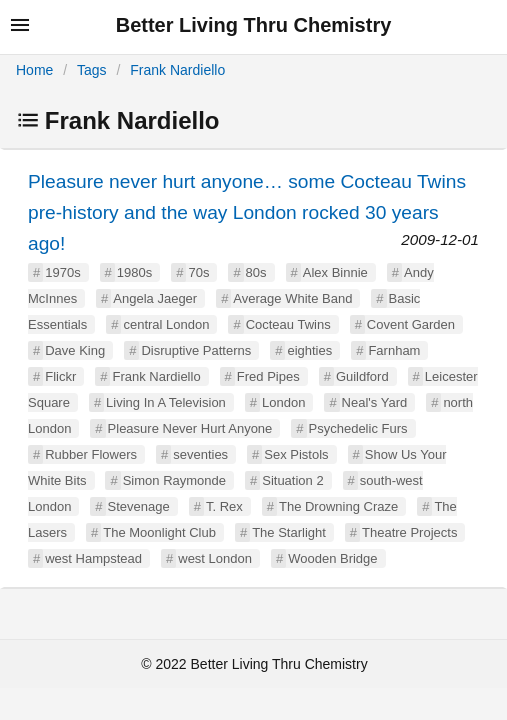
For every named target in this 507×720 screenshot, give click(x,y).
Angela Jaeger (155, 298)
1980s (134, 272)
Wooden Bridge (332, 558)
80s (256, 272)
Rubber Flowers (91, 454)
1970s (62, 272)
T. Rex (224, 506)
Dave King (75, 350)
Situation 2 (292, 480)
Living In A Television (166, 402)
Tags (92, 70)
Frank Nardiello (177, 70)
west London (215, 558)
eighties (309, 350)
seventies (200, 454)
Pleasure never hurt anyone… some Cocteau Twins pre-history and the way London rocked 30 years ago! (247, 212)
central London (166, 324)
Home (34, 70)
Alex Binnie (335, 272)
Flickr (60, 376)
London (283, 402)
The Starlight (289, 532)
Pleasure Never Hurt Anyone (190, 428)
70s (198, 272)
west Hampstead (93, 558)
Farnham (394, 350)
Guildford (362, 376)
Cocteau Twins (288, 324)
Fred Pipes (268, 376)
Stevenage (139, 506)
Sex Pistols (296, 454)
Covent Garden (411, 324)
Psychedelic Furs (358, 428)
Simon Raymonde (174, 480)
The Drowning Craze (338, 506)
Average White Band (292, 298)
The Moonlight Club (159, 532)
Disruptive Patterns (196, 350)
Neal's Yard (375, 402)
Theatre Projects (409, 532)
